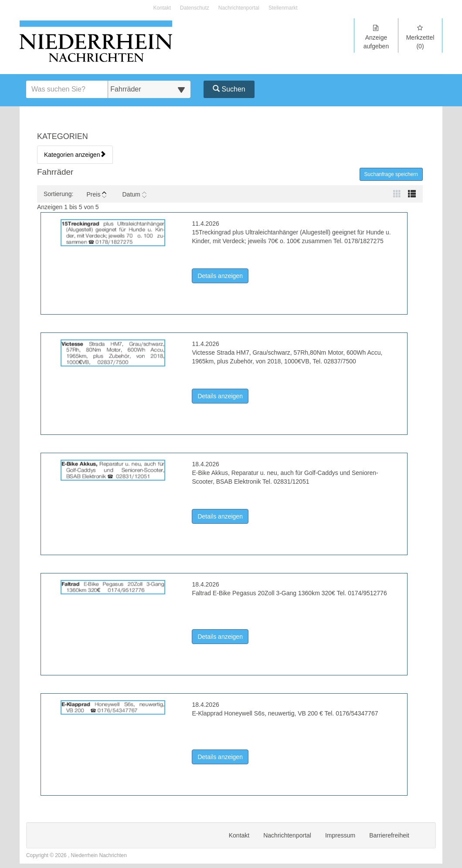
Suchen (229, 89)
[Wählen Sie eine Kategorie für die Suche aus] (149, 89)
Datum (134, 194)
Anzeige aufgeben (376, 37)
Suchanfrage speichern (391, 174)
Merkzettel (420, 37)
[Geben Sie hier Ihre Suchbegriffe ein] (67, 89)
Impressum (340, 835)
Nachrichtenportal (239, 8)
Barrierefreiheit (389, 835)
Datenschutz (195, 8)
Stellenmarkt (283, 8)
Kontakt (162, 8)
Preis (96, 194)
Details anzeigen (223, 275)
